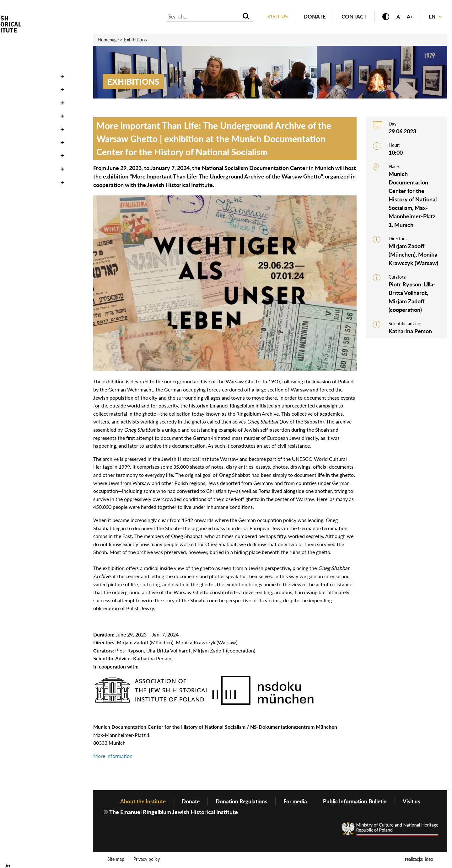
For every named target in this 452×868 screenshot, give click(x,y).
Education (20, 121)
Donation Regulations (240, 802)
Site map (116, 860)
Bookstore (21, 174)
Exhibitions (21, 108)
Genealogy (21, 148)
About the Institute (34, 161)
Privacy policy (148, 860)
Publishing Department (39, 134)
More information (113, 756)
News (13, 42)
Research (18, 95)
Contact (351, 17)
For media (296, 802)
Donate (311, 17)
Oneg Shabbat (25, 68)
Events (15, 55)
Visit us (274, 17)
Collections (23, 81)
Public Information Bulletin (358, 802)
